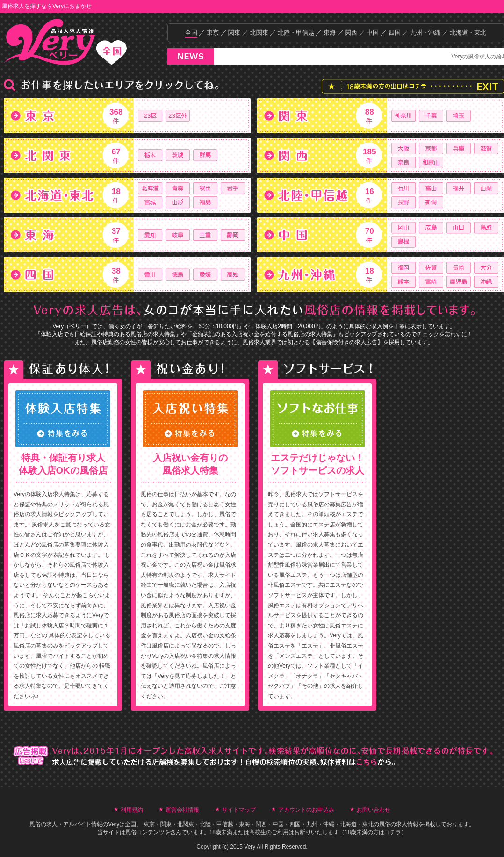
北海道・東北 (468, 32)
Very (114, 824)
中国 (373, 32)
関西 (351, 32)
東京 (213, 32)
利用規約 (132, 810)
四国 (395, 32)
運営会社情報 (182, 810)
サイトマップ (239, 810)
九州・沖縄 (425, 32)
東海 (330, 32)
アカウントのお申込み (306, 810)
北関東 (259, 32)
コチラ (393, 832)
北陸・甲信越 (296, 32)
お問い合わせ (374, 810)
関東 (234, 32)
